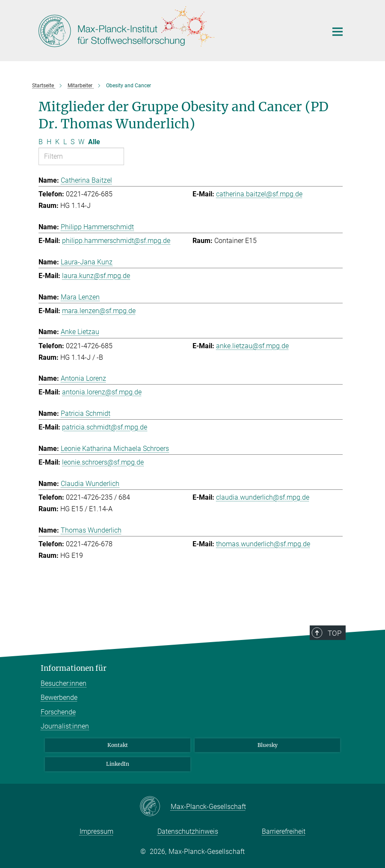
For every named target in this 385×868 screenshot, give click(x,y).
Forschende (58, 712)
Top (335, 633)
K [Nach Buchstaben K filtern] (57, 142)
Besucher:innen (64, 683)
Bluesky (268, 745)
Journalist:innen (65, 726)
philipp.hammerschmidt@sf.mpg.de (116, 241)
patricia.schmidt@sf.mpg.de (105, 427)
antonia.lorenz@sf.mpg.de (102, 392)
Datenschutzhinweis (188, 831)
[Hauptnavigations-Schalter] (338, 32)
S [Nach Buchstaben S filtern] (73, 142)
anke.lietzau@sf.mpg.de (252, 346)
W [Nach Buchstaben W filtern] (81, 142)
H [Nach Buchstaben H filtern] (49, 142)
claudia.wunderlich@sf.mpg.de (263, 497)
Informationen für (74, 668)
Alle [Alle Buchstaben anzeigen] (94, 142)
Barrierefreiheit (284, 831)
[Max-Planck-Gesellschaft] (155, 807)
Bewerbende (59, 698)
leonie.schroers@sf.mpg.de (103, 462)
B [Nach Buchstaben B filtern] (41, 142)
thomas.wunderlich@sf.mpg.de (263, 544)
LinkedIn (118, 764)
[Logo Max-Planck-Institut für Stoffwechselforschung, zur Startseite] (178, 30)
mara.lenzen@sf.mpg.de (99, 311)
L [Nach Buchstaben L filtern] (65, 142)
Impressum (96, 831)
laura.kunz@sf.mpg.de (96, 276)
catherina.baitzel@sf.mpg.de (259, 194)
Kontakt (118, 745)
